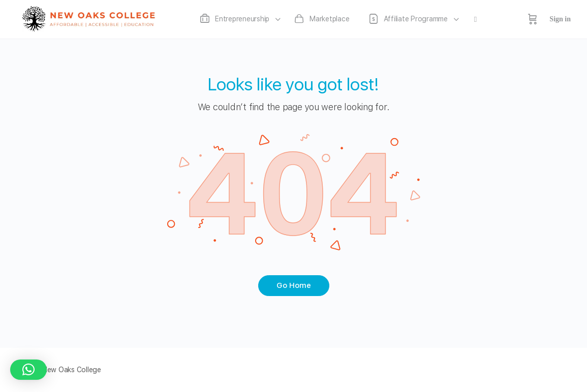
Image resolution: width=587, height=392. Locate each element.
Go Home (294, 285)
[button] (28, 370)
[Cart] (533, 19)
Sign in (560, 19)
